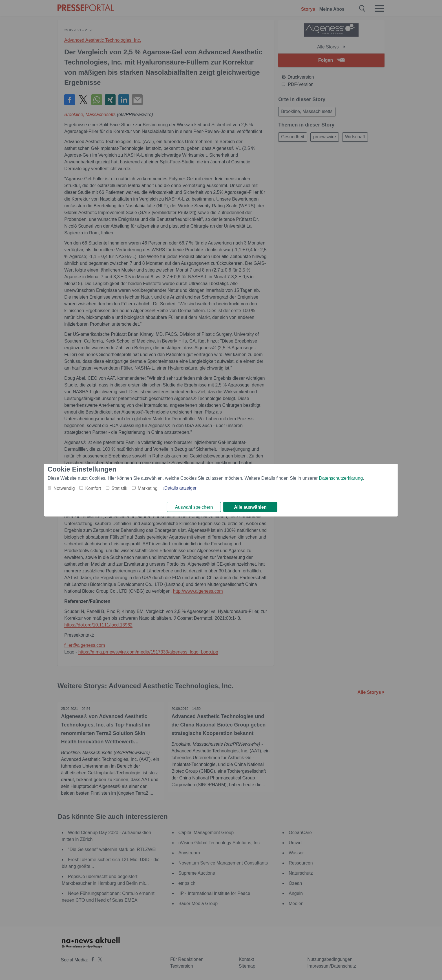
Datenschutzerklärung (341, 478)
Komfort (93, 488)
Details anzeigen (181, 487)
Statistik (119, 488)
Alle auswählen (250, 507)
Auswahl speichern (194, 507)
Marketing (147, 488)
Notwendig (64, 488)
